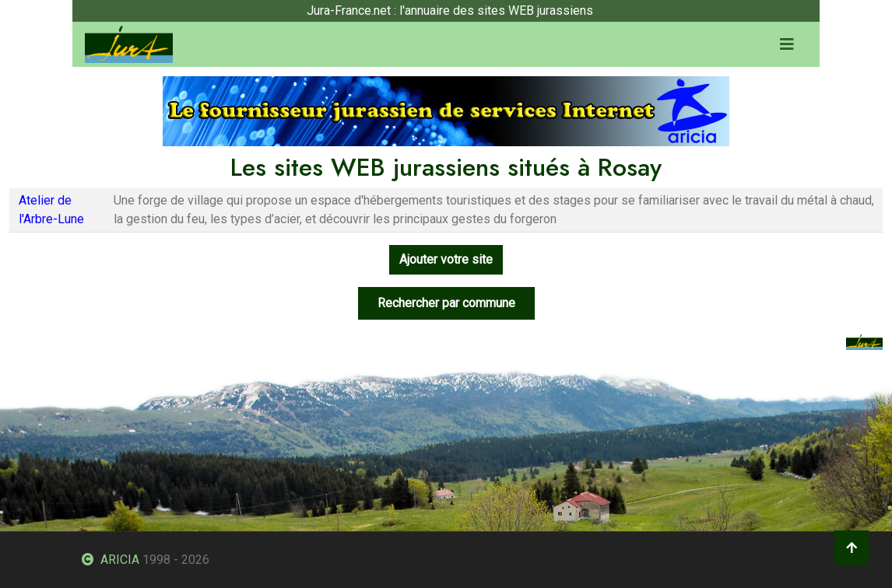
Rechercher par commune (446, 303)
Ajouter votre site (446, 259)
